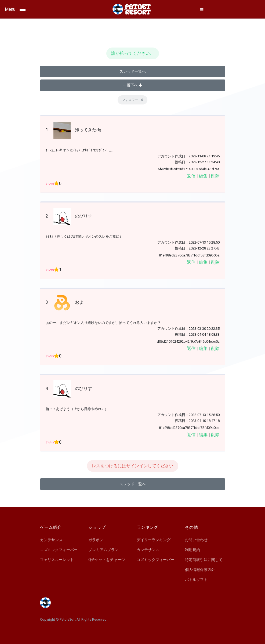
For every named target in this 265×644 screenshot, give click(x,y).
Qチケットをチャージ (107, 560)
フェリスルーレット (57, 560)
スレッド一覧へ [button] (133, 71)
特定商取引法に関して (204, 560)
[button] (202, 10)
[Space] (133, 9)
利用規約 (193, 550)
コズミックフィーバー (59, 550)
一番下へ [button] (132, 85)
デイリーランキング (154, 540)
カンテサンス (51, 540)
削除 (215, 176)
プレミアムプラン (103, 550)
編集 (203, 176)
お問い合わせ (196, 540)
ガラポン (96, 540)
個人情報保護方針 (200, 570)
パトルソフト (196, 580)
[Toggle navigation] (36, 9)
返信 (191, 176)
